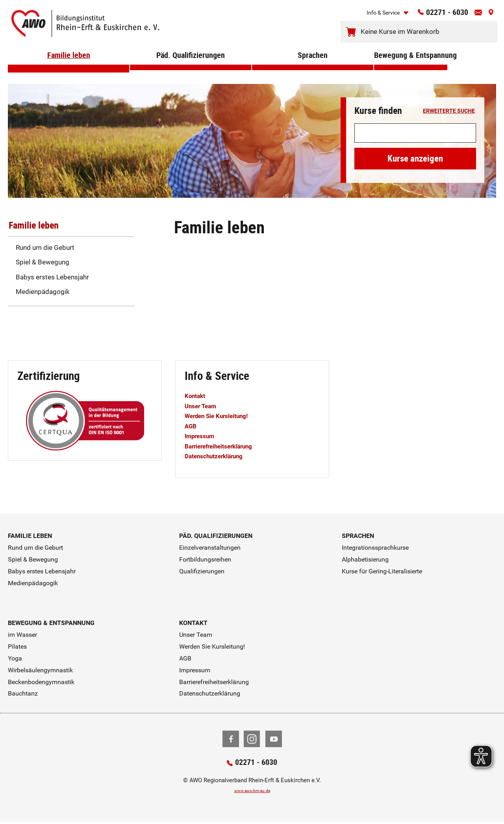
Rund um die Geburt (45, 247)
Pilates (17, 646)
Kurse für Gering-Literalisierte (382, 571)
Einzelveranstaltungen (210, 548)
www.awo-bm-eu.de (252, 792)
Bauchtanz (23, 693)
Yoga (15, 658)
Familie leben (69, 67)
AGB (191, 426)
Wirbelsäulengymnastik (40, 670)
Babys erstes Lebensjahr (52, 277)
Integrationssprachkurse (375, 548)
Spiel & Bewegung (43, 262)
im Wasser (22, 635)
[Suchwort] (415, 133)
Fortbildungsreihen (205, 559)
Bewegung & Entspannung (411, 67)
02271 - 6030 (437, 15)
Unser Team (203, 406)
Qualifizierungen (202, 571)
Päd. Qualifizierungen (191, 67)
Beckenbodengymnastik (41, 682)
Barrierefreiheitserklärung (224, 446)
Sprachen (313, 67)
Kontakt (197, 396)
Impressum (202, 436)
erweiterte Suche (449, 111)
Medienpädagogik (43, 292)
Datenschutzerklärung (219, 456)
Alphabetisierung (365, 559)
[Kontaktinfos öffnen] (475, 15)
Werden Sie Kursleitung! (221, 416)
